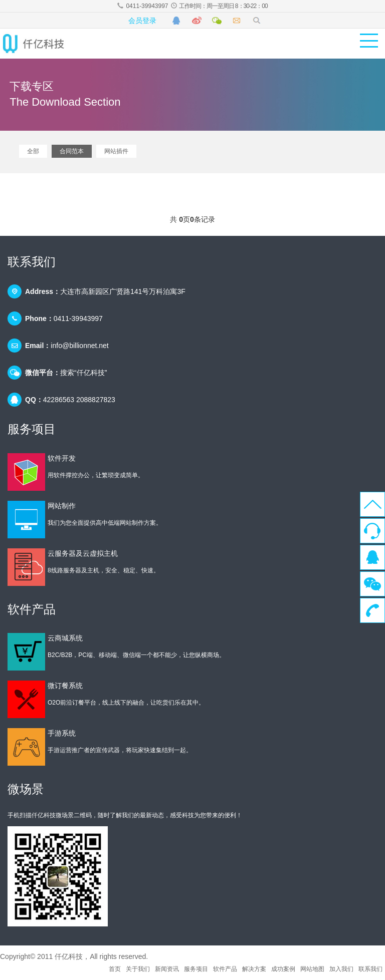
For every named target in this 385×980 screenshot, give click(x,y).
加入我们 (341, 969)
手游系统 (62, 733)
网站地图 (312, 969)
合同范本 (72, 151)
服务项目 (196, 969)
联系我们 (370, 969)
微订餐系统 (65, 686)
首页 (115, 969)
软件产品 (225, 969)
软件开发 (62, 458)
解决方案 (254, 969)
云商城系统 (65, 638)
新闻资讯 (167, 969)
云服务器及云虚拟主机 (83, 553)
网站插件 (116, 151)
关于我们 (138, 969)
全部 (33, 151)
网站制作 (62, 506)
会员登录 (142, 21)
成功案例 (283, 969)
